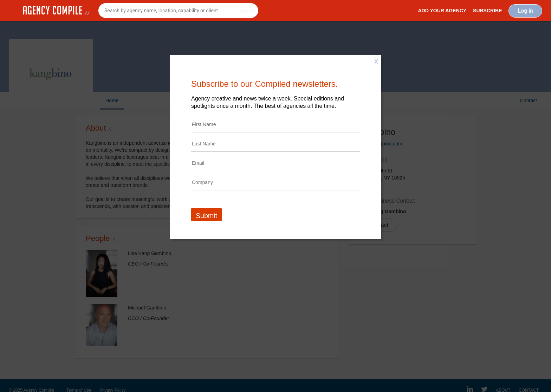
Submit (206, 216)
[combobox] (178, 11)
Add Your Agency (442, 11)
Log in (525, 11)
